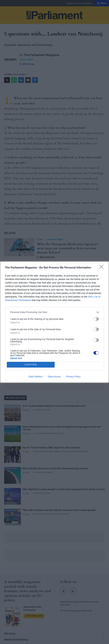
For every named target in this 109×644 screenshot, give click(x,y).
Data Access (54, 377)
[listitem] (54, 312)
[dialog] (54, 322)
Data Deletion (36, 377)
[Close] (102, 268)
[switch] (96, 319)
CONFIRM (31, 365)
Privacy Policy (73, 377)
